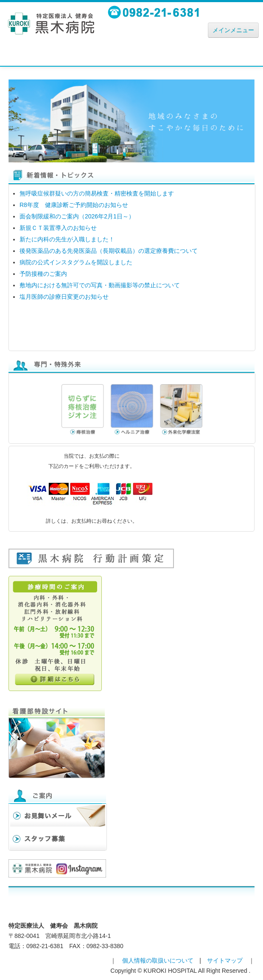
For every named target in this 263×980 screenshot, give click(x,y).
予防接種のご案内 (43, 274)
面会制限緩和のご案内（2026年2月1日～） (77, 216)
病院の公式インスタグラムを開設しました (76, 262)
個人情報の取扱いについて (158, 960)
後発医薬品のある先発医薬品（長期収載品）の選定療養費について (109, 251)
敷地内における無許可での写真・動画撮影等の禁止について (100, 285)
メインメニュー (233, 30)
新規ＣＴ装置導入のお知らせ (58, 228)
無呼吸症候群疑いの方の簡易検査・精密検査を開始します (97, 193)
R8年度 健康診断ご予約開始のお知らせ (74, 205)
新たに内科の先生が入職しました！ (67, 239)
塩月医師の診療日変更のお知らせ (64, 297)
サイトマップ (225, 960)
